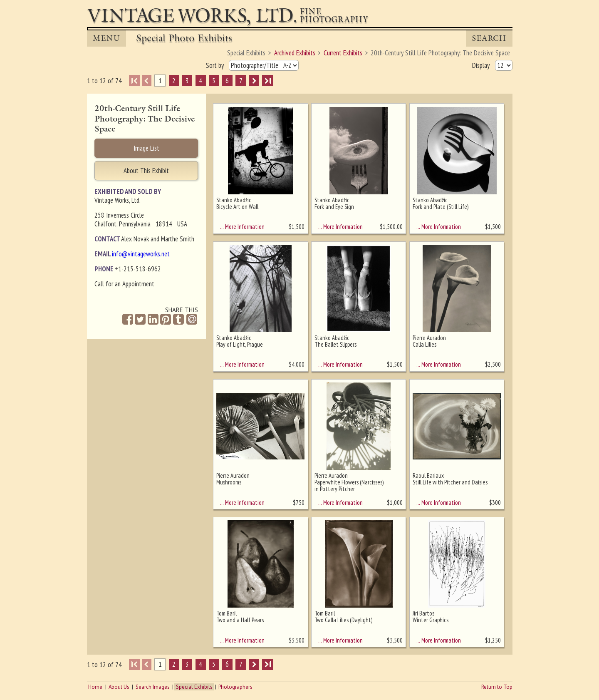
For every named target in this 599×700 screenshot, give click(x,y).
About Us (119, 687)
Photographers (235, 687)
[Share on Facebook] (128, 319)
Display (482, 65)
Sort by (216, 65)
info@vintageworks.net (141, 254)
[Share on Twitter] (140, 319)
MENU (106, 38)
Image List (146, 148)
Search (489, 38)
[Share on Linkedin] (153, 319)
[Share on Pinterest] (166, 319)
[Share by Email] (192, 320)
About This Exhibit (146, 171)
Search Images (153, 687)
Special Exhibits (194, 687)
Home (95, 687)
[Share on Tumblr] (178, 319)
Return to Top (497, 687)
